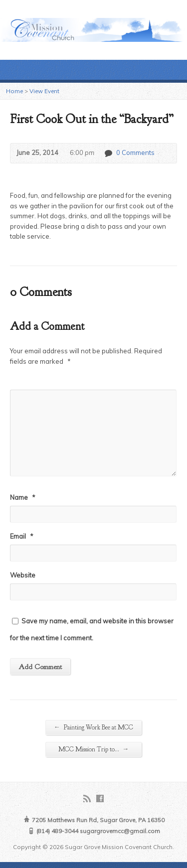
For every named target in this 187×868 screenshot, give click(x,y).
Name (23, 497)
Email (22, 536)
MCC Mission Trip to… (94, 749)
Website (23, 575)
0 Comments (108, 153)
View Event (44, 91)
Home (14, 91)
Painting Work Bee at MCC (93, 727)
